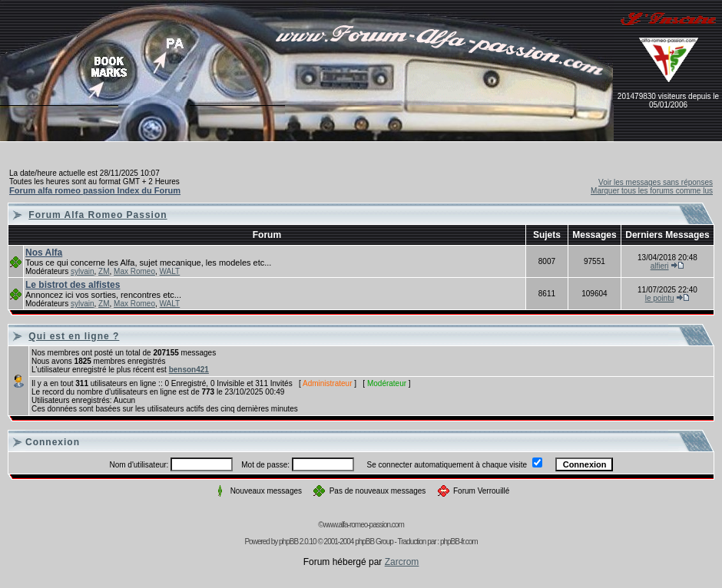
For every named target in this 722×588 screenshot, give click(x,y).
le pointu (660, 298)
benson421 (189, 370)
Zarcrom (402, 562)
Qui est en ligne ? (74, 336)
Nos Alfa (44, 253)
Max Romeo (134, 271)
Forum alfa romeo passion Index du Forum (95, 190)
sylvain (83, 271)
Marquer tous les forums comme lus (652, 191)
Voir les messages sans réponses (656, 182)
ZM (104, 271)
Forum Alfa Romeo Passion (98, 215)
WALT (170, 271)
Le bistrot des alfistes (73, 285)
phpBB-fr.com (459, 542)
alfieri (660, 266)
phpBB (288, 542)
